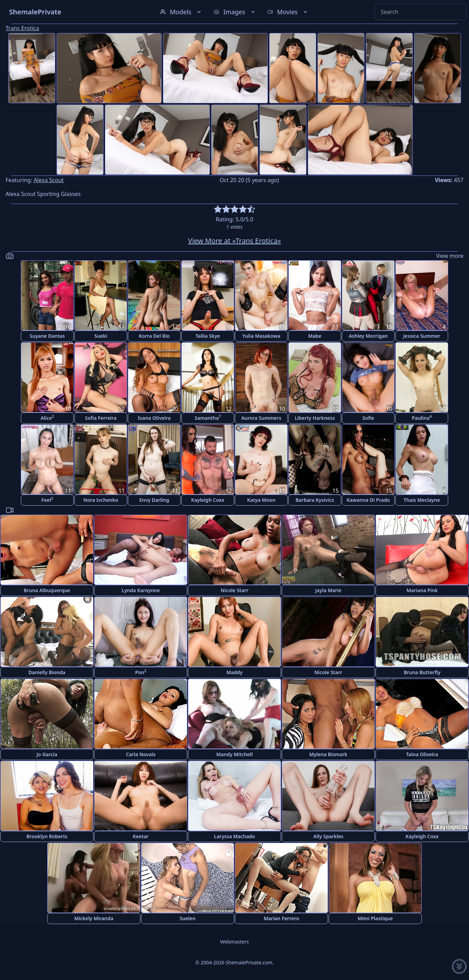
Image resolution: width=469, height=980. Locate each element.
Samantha (208, 418)
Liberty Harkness (315, 418)
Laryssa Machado (234, 836)
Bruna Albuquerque (47, 590)
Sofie (368, 418)
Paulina (422, 418)
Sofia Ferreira (101, 418)
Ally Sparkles (328, 836)
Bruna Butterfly (422, 672)
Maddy (234, 672)
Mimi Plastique (375, 918)
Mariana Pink (422, 590)
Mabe (315, 336)
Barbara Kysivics (315, 500)
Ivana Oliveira (154, 418)
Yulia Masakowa (261, 336)
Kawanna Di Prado (368, 500)
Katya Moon (261, 500)
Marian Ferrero (281, 918)
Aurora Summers (261, 418)
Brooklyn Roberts (47, 836)
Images (235, 12)
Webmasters (234, 942)
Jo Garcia (47, 754)
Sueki (101, 336)
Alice (47, 418)
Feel (47, 500)
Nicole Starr (234, 590)
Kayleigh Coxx (208, 500)
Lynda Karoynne (141, 590)
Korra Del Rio (154, 336)
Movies (288, 12)
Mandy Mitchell (235, 754)
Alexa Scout (49, 180)
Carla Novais (141, 754)
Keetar (141, 836)
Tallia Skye (208, 336)
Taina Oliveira (422, 754)
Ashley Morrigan (368, 336)
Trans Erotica (22, 28)
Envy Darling (154, 500)
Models (181, 12)
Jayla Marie (328, 590)
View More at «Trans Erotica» (234, 241)
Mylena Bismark (328, 754)
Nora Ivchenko (101, 500)
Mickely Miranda (94, 918)
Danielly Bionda (47, 672)
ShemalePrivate (35, 12)
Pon (141, 672)
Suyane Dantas (47, 336)
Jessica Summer (422, 336)
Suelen (188, 918)
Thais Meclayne (422, 500)
